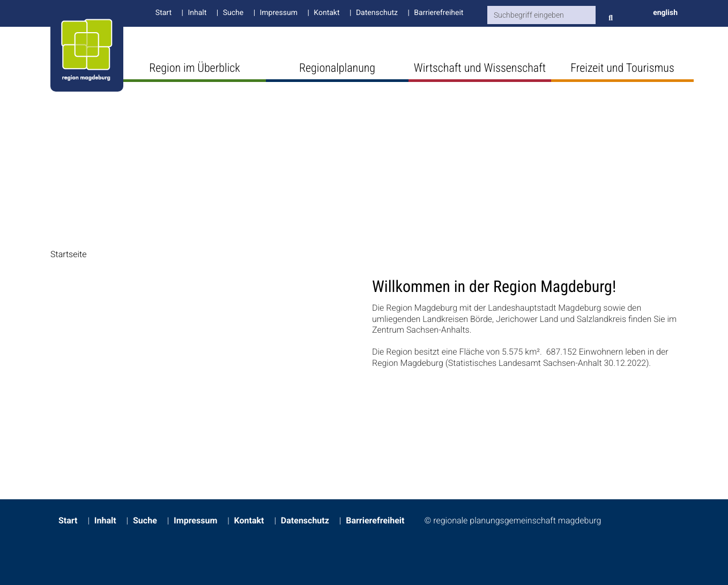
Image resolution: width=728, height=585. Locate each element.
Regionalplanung (337, 68)
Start (164, 13)
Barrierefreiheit (439, 13)
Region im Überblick (195, 68)
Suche (233, 13)
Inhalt (197, 13)
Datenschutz (377, 13)
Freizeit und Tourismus (622, 68)
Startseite (69, 254)
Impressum (279, 13)
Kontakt (326, 13)
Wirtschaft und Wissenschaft (480, 68)
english (665, 13)
